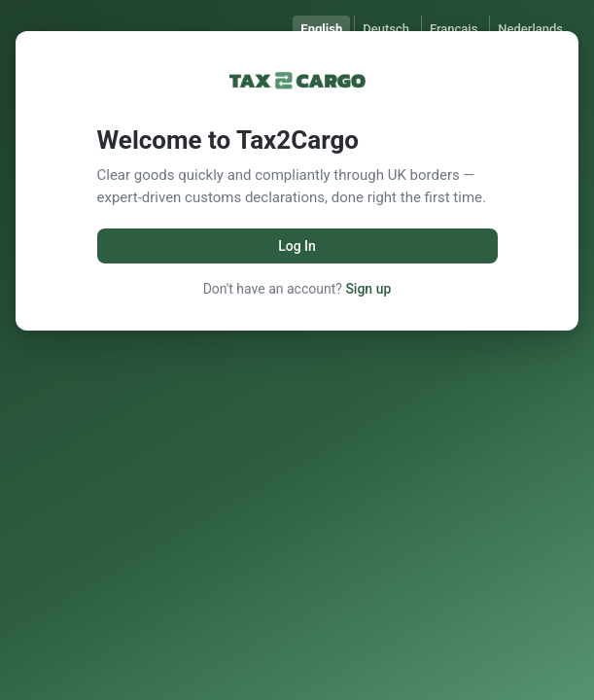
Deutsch (386, 29)
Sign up (368, 289)
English (321, 29)
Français (454, 29)
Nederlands (530, 29)
